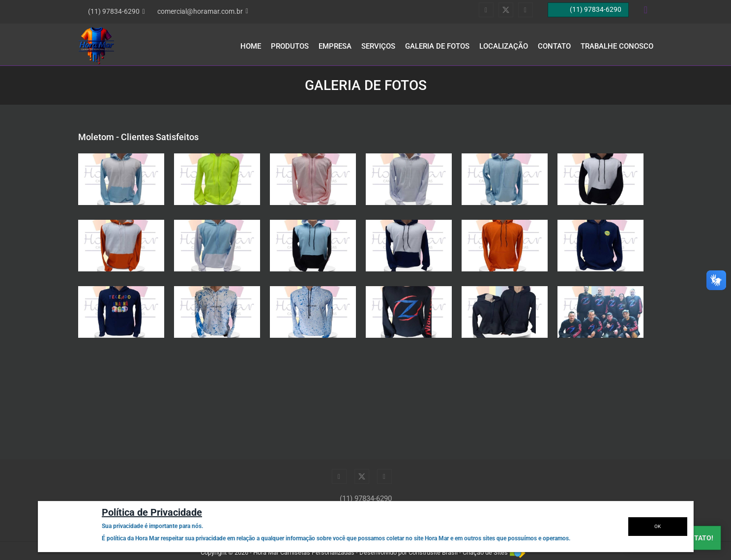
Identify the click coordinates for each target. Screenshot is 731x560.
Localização (504, 46)
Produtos (290, 46)
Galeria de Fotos (437, 46)
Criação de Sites (485, 552)
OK (658, 526)
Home (251, 46)
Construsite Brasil (433, 552)
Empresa (335, 46)
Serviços (378, 46)
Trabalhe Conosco (617, 46)
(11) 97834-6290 (366, 499)
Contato (554, 46)
